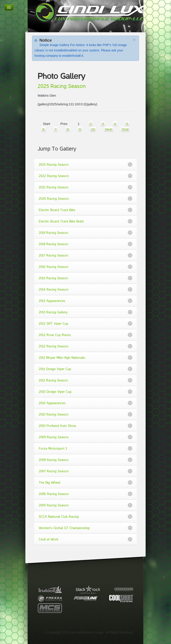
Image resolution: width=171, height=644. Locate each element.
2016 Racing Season (54, 267)
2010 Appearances (52, 403)
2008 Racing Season (54, 460)
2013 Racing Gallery (53, 312)
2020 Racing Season (54, 199)
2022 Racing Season (54, 176)
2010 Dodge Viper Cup (55, 392)
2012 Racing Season (54, 346)
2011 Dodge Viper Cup (55, 369)
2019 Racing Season (53, 233)
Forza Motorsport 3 (53, 448)
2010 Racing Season (54, 414)
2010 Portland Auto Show (57, 426)
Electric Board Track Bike (57, 210)
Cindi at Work (49, 539)
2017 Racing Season (53, 255)
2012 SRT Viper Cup (53, 324)
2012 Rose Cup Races (55, 335)
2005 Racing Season (54, 505)
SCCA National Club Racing (59, 517)
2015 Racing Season (53, 278)
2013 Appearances (52, 301)
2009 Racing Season (54, 437)
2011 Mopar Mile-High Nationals (62, 358)
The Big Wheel (50, 483)
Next (109, 129)
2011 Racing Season (53, 380)
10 (93, 129)
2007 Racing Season (54, 471)
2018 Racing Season (53, 244)
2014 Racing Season (54, 289)
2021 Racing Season (54, 187)
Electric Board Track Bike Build (61, 221)
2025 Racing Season (62, 86)
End (125, 129)
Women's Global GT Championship (64, 528)
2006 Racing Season (54, 494)
